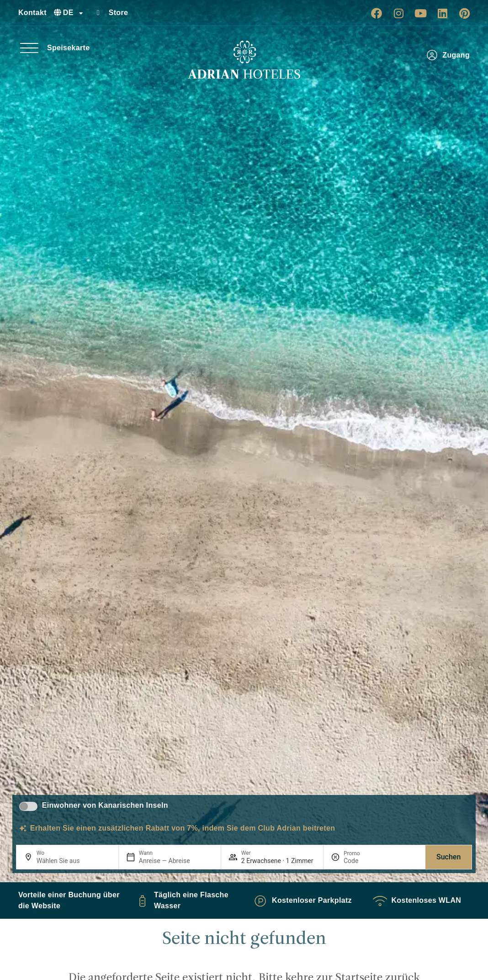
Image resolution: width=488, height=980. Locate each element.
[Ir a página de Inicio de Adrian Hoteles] (244, 60)
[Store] (98, 13)
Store (119, 13)
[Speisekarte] (29, 48)
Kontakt (32, 13)
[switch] (28, 806)
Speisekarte (68, 48)
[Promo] (366, 861)
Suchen (448, 857)
